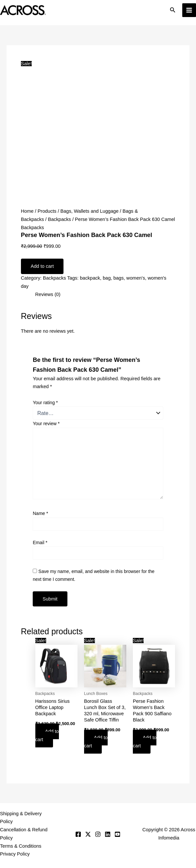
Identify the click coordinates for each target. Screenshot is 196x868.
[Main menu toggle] (189, 10)
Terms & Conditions (21, 846)
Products (47, 211)
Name (40, 513)
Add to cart (42, 266)
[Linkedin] (108, 834)
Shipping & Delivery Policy (21, 818)
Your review (46, 424)
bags (118, 278)
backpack (90, 278)
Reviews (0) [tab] (48, 294)
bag (107, 278)
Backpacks (59, 219)
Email (40, 542)
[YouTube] (117, 834)
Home (27, 211)
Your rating (45, 403)
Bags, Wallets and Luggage (90, 211)
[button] (173, 10)
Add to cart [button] (47, 735)
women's (136, 278)
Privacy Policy (15, 854)
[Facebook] (78, 834)
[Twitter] (88, 834)
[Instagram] (98, 834)
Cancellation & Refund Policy (24, 834)
